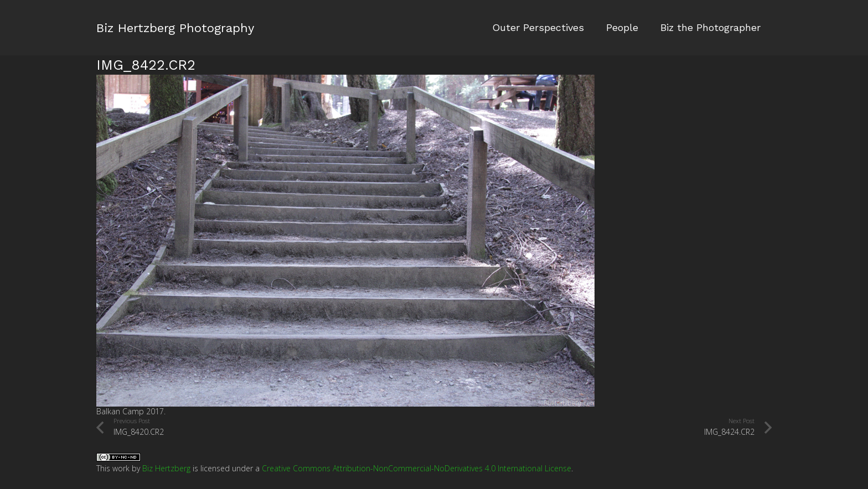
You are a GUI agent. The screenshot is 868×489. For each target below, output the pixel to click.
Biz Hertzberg (166, 468)
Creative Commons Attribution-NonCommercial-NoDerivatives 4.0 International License (417, 468)
